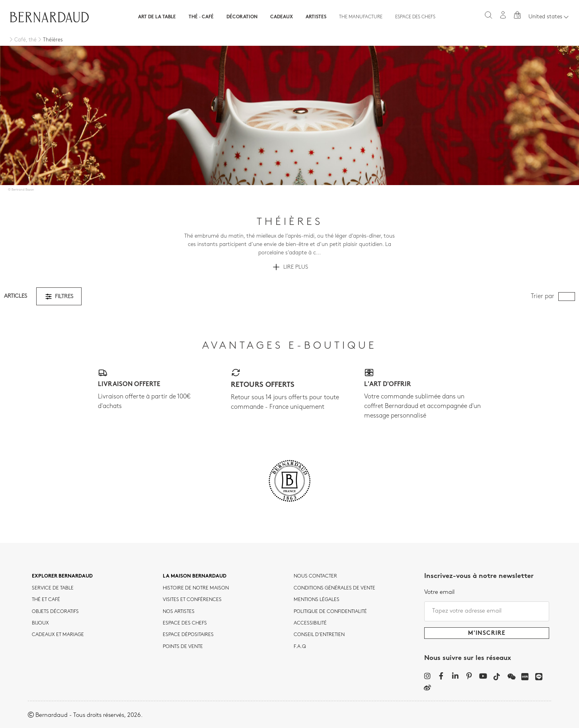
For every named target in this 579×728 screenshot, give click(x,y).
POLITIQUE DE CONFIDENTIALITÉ (330, 612)
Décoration (242, 17)
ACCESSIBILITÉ (310, 623)
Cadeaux (282, 17)
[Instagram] (427, 676)
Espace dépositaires (188, 635)
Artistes (316, 17)
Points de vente (183, 647)
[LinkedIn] (455, 676)
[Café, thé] (22, 40)
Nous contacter (315, 576)
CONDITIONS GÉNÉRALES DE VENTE (334, 588)
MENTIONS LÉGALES (317, 600)
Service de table (53, 588)
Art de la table (157, 17)
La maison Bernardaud (195, 576)
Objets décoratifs (55, 612)
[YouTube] (483, 676)
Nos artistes (179, 612)
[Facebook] (441, 676)
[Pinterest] (469, 676)
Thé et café (46, 600)
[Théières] (50, 40)
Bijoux (40, 623)
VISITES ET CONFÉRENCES (192, 600)
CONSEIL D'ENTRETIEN (319, 635)
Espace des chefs (415, 17)
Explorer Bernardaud (62, 576)
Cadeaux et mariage (58, 635)
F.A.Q (300, 647)
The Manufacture (361, 17)
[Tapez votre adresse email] (487, 611)
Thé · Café (201, 17)
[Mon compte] (503, 15)
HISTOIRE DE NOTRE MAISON (196, 588)
